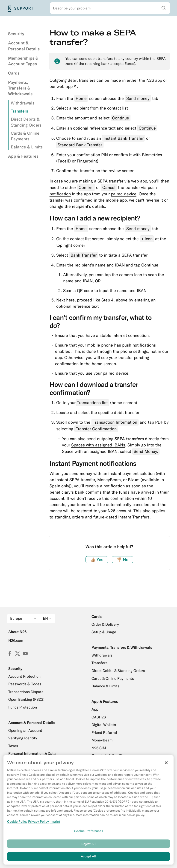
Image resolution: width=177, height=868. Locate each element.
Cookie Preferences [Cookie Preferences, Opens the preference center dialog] (88, 834)
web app (67, 86)
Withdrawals (23, 103)
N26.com (16, 640)
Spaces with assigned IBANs (98, 445)
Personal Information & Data (32, 753)
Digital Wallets (104, 725)
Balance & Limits (27, 147)
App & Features (23, 156)
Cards (14, 73)
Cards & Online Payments (113, 678)
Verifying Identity (23, 738)
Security (16, 34)
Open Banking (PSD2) (26, 699)
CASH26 (99, 717)
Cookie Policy (17, 824)
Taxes (13, 746)
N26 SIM (99, 748)
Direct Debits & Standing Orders (118, 671)
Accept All (88, 859)
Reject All (88, 847)
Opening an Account (25, 730)
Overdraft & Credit (107, 755)
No (122, 560)
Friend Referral (104, 732)
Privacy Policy (38, 824)
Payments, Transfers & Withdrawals (20, 88)
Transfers (19, 111)
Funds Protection (23, 707)
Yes (97, 560)
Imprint (55, 824)
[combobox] (110, 8)
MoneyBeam (102, 740)
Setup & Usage (104, 632)
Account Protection (24, 676)
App (95, 709)
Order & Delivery (105, 624)
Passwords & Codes (25, 684)
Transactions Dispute (26, 692)
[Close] (166, 766)
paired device (124, 194)
